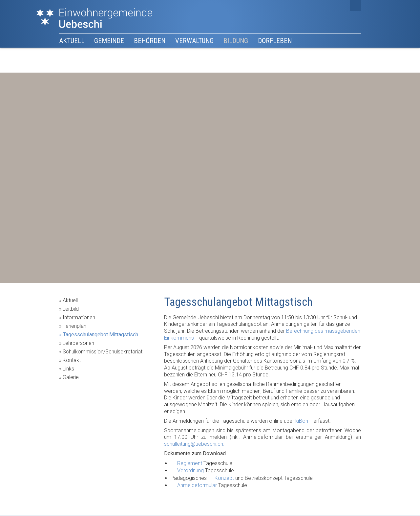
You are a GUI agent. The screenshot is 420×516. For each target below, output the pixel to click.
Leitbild (71, 309)
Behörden (150, 41)
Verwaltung (194, 41)
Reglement (190, 463)
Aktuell (72, 41)
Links (68, 369)
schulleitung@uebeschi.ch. (194, 444)
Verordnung (190, 471)
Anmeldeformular (197, 485)
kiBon (302, 421)
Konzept (224, 478)
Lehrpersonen (78, 343)
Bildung (236, 41)
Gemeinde (109, 41)
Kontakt (72, 360)
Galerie (71, 377)
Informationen (79, 317)
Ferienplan (74, 326)
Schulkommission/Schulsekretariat (103, 352)
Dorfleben (275, 41)
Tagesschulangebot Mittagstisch (101, 335)
